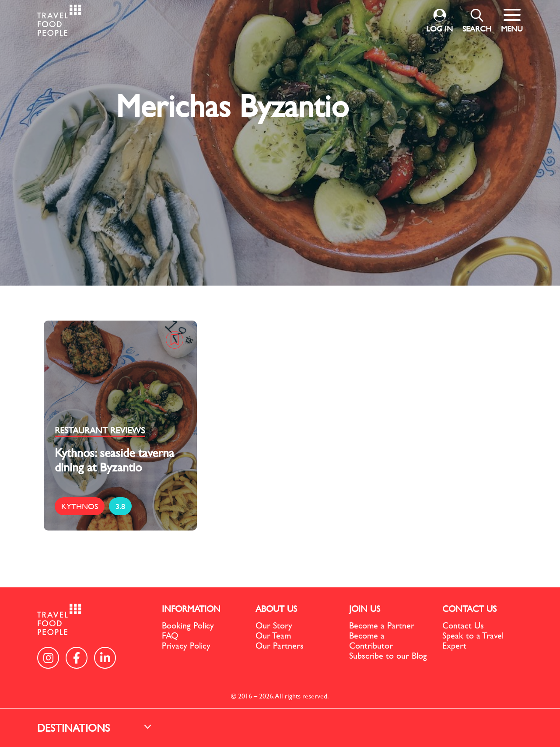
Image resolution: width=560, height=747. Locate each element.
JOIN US (365, 609)
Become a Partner (382, 625)
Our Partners (280, 645)
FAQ (170, 635)
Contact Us (463, 625)
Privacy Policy (186, 645)
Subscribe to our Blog (388, 655)
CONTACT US (469, 609)
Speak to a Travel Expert (473, 640)
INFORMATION (191, 609)
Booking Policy (188, 625)
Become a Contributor (371, 640)
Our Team (273, 635)
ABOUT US (276, 609)
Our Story (274, 625)
